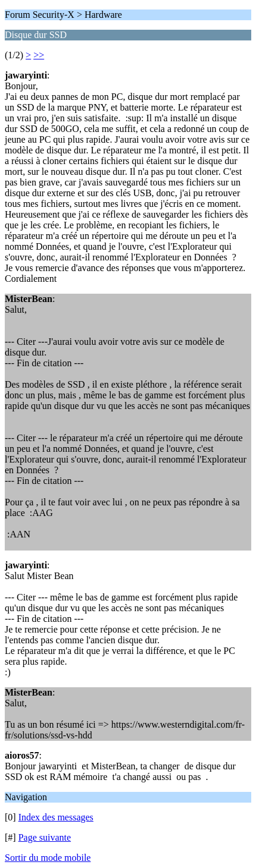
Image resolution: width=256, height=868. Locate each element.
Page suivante (45, 837)
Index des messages (56, 817)
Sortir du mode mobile (48, 858)
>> (39, 55)
